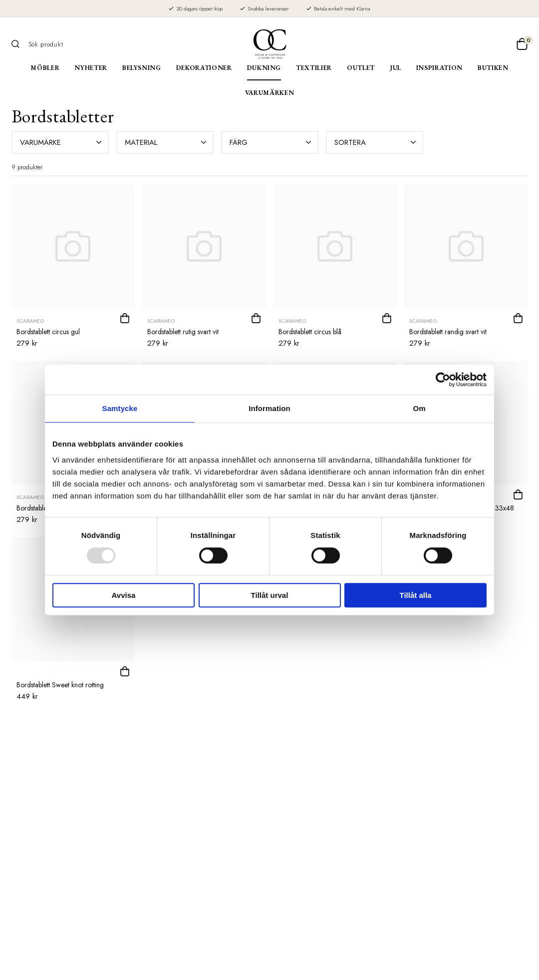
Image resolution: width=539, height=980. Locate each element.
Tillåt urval (270, 595)
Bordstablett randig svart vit (448, 332)
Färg (271, 142)
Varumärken (270, 93)
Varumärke (62, 142)
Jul (396, 68)
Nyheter (91, 68)
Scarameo (30, 321)
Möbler (45, 68)
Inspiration (439, 68)
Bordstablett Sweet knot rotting (60, 685)
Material (167, 142)
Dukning (264, 68)
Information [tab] (269, 408)
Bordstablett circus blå (310, 332)
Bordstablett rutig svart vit (183, 332)
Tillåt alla (416, 595)
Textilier (314, 68)
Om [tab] (419, 408)
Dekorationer (204, 68)
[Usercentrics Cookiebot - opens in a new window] (443, 380)
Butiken (493, 68)
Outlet (361, 68)
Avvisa (124, 595)
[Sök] (19, 44)
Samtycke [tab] (120, 408)
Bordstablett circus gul (48, 332)
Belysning (142, 68)
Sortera (376, 142)
